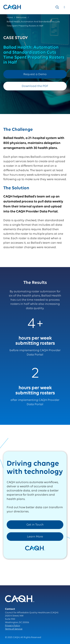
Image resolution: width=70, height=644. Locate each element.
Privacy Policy (13, 626)
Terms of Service (14, 629)
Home (10, 18)
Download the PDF (35, 86)
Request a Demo (35, 74)
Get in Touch (35, 525)
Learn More (35, 537)
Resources (21, 18)
